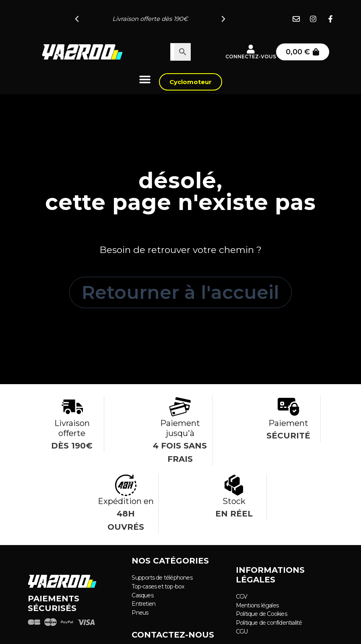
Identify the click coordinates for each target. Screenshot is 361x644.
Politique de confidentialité (269, 622)
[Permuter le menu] (145, 79)
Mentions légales (257, 605)
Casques (142, 595)
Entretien (143, 603)
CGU (242, 630)
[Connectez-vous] (251, 49)
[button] (77, 19)
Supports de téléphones (162, 578)
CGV (242, 597)
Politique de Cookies (261, 613)
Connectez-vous (251, 57)
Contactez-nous (173, 634)
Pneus (140, 612)
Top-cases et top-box (158, 586)
